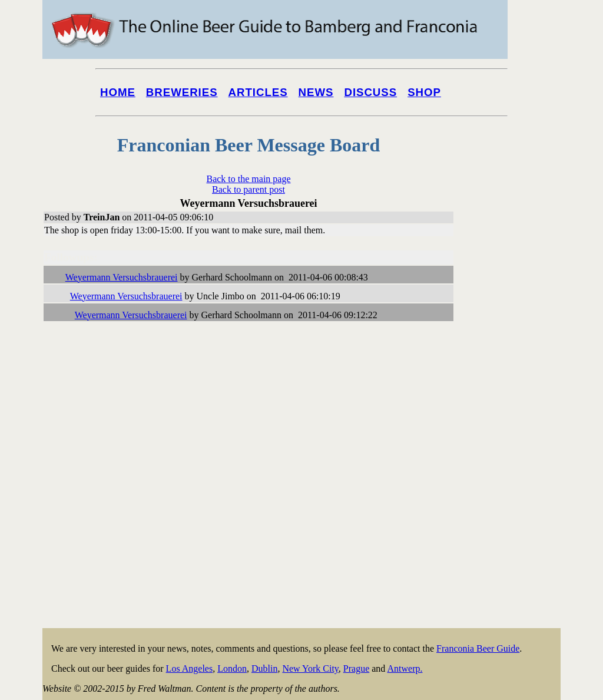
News (316, 92)
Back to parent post (249, 189)
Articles (258, 92)
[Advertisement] (513, 449)
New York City (310, 668)
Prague (356, 668)
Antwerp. (405, 668)
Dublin (264, 668)
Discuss (370, 92)
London (232, 668)
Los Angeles (190, 668)
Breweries (182, 92)
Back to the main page (248, 179)
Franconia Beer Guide (478, 648)
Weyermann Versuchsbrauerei (122, 277)
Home (118, 92)
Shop (424, 92)
